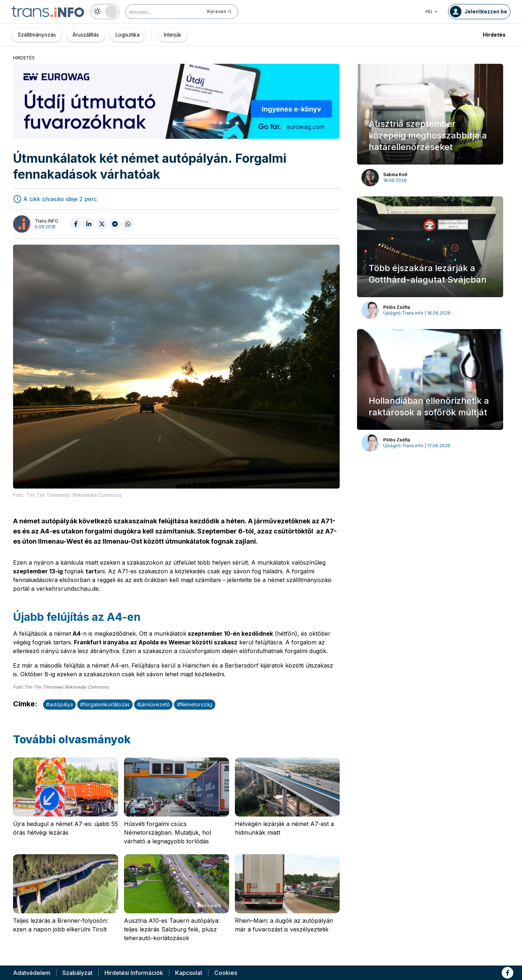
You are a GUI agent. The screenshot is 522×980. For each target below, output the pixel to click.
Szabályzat (77, 973)
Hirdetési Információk (134, 973)
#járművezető (153, 704)
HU (432, 11)
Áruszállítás (86, 35)
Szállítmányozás (37, 35)
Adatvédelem (32, 973)
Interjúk (173, 35)
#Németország (195, 704)
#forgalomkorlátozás (105, 704)
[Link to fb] (507, 973)
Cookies (226, 973)
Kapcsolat (189, 973)
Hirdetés (494, 35)
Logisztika (128, 35)
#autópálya (59, 704)
